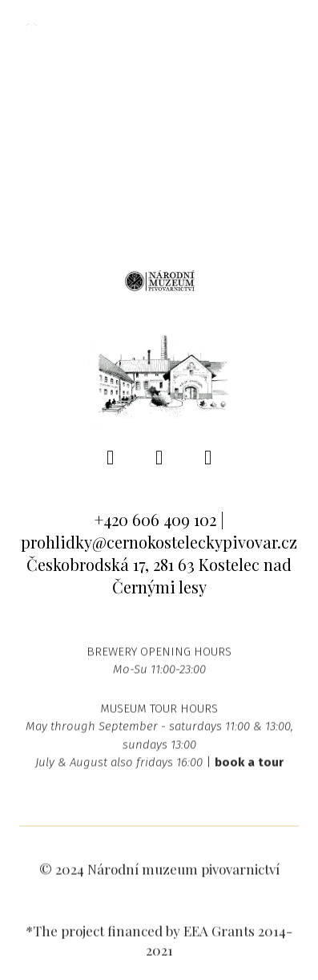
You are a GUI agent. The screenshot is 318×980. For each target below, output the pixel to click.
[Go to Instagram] (159, 458)
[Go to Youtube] (208, 458)
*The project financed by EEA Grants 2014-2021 (159, 946)
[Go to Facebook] (110, 458)
